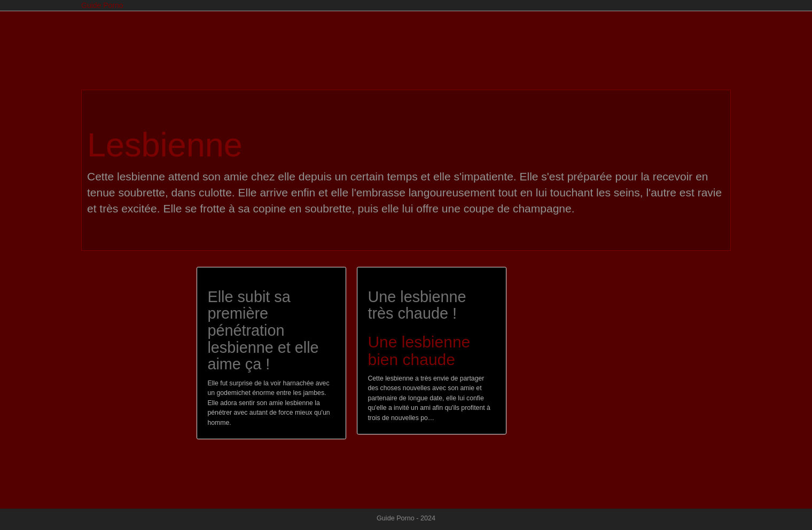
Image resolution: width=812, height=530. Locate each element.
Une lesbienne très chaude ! (417, 306)
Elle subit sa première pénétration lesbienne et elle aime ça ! (263, 331)
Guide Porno (102, 5)
